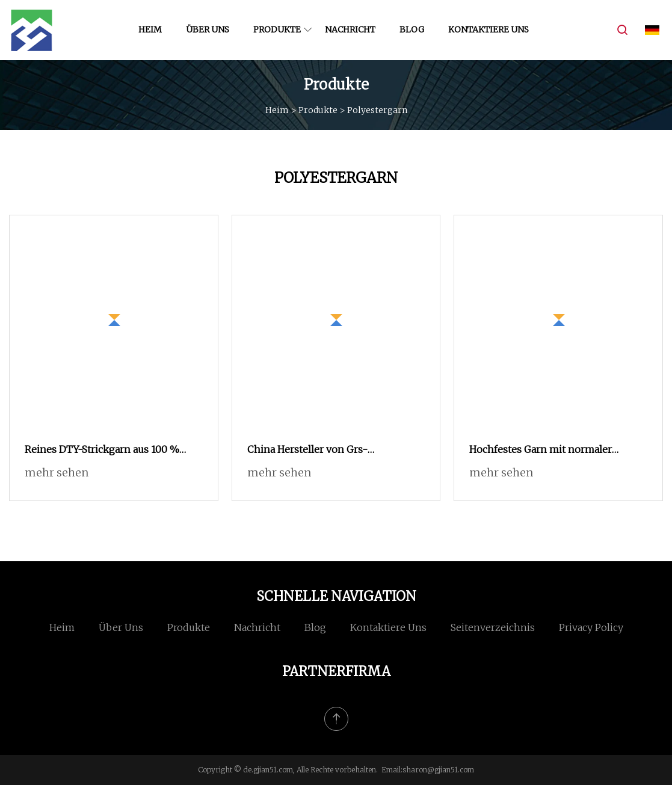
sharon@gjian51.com (438, 770)
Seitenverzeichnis (493, 627)
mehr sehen (57, 473)
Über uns (208, 29)
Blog (412, 29)
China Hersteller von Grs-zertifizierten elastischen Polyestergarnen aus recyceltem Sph (332, 451)
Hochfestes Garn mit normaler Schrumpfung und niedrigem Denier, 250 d (556, 451)
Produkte (277, 29)
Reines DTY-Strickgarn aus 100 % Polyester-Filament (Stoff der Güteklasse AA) (102, 451)
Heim (150, 29)
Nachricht (350, 29)
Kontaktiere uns (489, 29)
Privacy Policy (591, 627)
